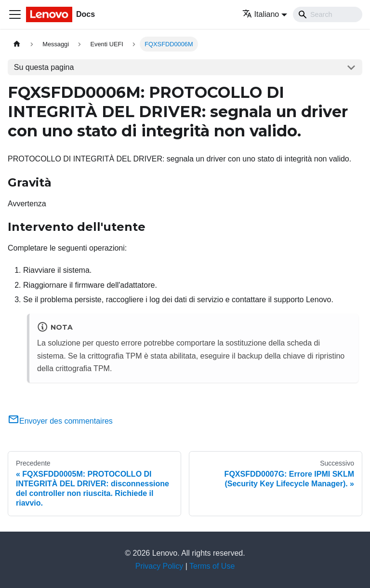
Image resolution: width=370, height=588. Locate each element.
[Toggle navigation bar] (15, 14)
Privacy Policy (159, 566)
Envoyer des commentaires (60, 421)
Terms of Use (212, 566)
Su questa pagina (44, 67)
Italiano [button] (261, 14)
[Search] (328, 14)
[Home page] (17, 44)
